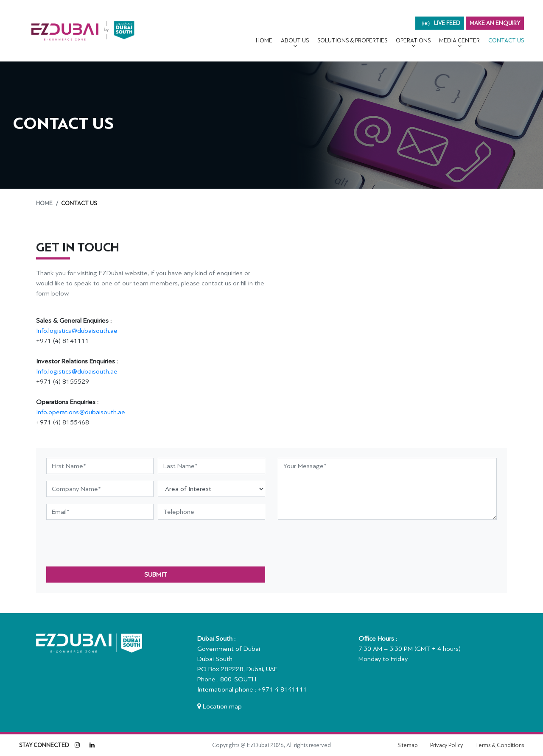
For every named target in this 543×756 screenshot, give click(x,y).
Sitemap (408, 745)
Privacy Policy (446, 745)
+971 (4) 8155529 (63, 382)
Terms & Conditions (500, 745)
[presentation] (111, 543)
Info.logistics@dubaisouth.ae (77, 331)
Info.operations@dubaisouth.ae (81, 412)
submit (156, 575)
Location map (220, 706)
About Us (295, 40)
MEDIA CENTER (459, 40)
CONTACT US (506, 40)
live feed (441, 23)
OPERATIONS (413, 40)
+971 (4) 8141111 (63, 341)
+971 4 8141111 (283, 689)
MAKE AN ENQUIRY (495, 23)
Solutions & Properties (352, 40)
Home (264, 40)
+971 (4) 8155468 (63, 422)
